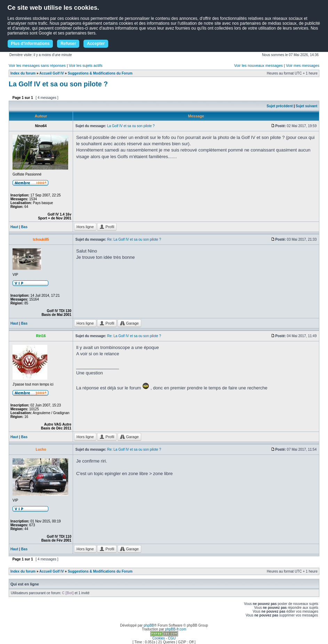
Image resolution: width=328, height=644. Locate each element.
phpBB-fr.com (176, 629)
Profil (107, 227)
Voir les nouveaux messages (258, 65)
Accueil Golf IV (52, 73)
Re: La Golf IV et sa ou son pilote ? (134, 239)
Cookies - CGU (164, 638)
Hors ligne (85, 227)
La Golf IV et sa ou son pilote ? (58, 84)
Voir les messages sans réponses (37, 65)
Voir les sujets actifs (86, 65)
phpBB (149, 625)
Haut (14, 227)
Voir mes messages (303, 65)
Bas (24, 227)
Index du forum (23, 73)
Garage (129, 323)
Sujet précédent (280, 106)
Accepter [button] (96, 44)
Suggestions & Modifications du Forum (100, 73)
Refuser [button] (68, 44)
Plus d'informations (30, 44)
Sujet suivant (306, 106)
